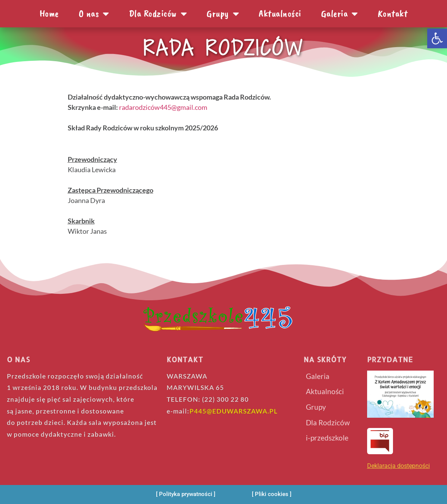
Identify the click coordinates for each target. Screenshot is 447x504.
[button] (437, 38)
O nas (94, 14)
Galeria (340, 14)
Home (49, 13)
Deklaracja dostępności (398, 466)
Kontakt (393, 13)
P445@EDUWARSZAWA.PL (234, 411)
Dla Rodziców (158, 14)
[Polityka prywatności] (186, 494)
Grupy (223, 14)
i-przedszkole (327, 438)
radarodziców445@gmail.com (163, 107)
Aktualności (280, 13)
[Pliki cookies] (272, 494)
